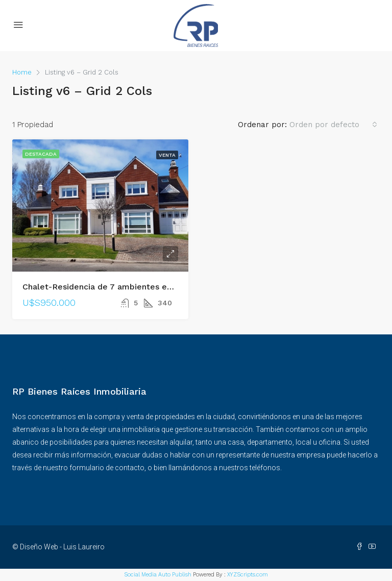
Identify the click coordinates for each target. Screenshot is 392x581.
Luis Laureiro (84, 547)
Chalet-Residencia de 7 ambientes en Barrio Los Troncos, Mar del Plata (165, 287)
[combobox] (333, 125)
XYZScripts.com (248, 575)
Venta (167, 155)
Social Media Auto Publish (158, 575)
